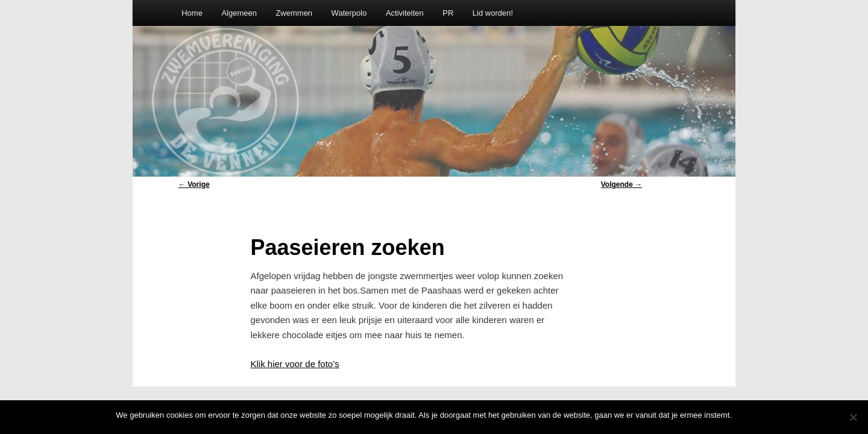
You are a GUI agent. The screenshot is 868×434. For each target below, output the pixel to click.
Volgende (621, 184)
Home (192, 13)
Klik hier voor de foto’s (294, 364)
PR (448, 13)
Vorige (194, 184)
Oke (745, 415)
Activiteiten (405, 13)
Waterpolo (349, 13)
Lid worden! (493, 13)
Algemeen (239, 13)
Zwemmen (294, 13)
